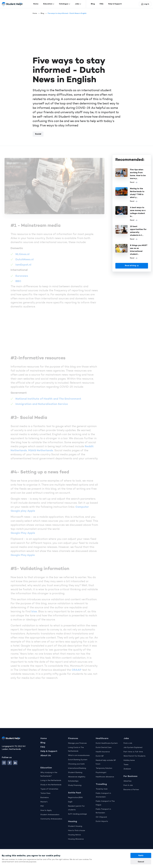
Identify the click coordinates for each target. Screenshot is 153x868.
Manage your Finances (77, 743)
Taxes (126, 765)
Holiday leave (129, 760)
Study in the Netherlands (51, 785)
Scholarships (73, 781)
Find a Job (128, 743)
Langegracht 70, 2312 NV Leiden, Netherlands (14, 748)
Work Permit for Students (134, 756)
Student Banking (75, 773)
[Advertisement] (76, 34)
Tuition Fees (45, 793)
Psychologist (101, 773)
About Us (46, 756)
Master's (44, 802)
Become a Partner (131, 790)
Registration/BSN (75, 798)
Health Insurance (103, 752)
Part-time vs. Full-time (133, 752)
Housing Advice (74, 835)
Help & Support (115, 4)
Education (49, 4)
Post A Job (128, 785)
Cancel (141, 862)
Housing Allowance (76, 839)
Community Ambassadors (51, 819)
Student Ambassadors (50, 815)
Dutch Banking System (78, 760)
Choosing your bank (76, 764)
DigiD (70, 802)
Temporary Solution (104, 768)
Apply (141, 855)
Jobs (78, 4)
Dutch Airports (102, 821)
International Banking (77, 768)
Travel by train (102, 789)
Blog (93, 4)
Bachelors (45, 798)
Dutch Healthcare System (107, 743)
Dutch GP (100, 756)
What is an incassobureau (79, 755)
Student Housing (75, 826)
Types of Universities (49, 789)
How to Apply (46, 810)
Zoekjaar (127, 769)
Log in (145, 4)
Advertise (127, 781)
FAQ (101, 4)
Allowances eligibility (77, 777)
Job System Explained (133, 748)
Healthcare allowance (105, 777)
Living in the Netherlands (51, 781)
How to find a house (77, 831)
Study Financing (75, 785)
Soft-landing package (77, 814)
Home (36, 4)
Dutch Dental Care (104, 748)
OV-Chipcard (101, 817)
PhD (42, 806)
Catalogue (65, 4)
